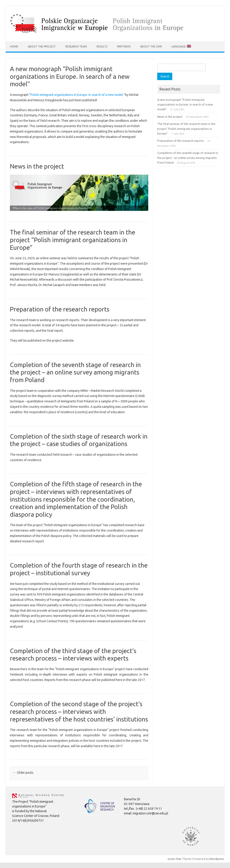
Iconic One (175, 859)
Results (102, 46)
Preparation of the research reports (60, 309)
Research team (76, 46)
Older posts (23, 773)
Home (14, 46)
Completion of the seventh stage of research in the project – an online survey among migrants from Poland (75, 372)
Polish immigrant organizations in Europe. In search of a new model (77, 95)
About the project (42, 46)
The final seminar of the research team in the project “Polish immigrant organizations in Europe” (73, 240)
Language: (181, 46)
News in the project (37, 166)
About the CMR (151, 46)
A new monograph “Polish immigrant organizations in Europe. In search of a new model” (70, 76)
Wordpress (217, 859)
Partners (124, 46)
